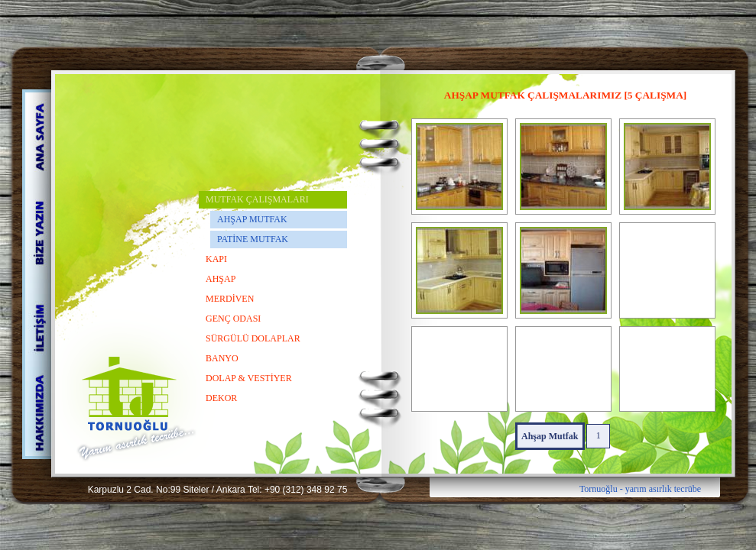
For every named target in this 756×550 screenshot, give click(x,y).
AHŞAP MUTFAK (252, 219)
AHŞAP (221, 279)
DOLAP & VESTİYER (249, 378)
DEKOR (221, 398)
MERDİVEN (230, 299)
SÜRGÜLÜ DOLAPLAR (253, 338)
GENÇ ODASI (233, 319)
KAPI (216, 259)
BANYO (222, 358)
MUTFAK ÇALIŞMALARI (257, 199)
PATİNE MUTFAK (253, 239)
